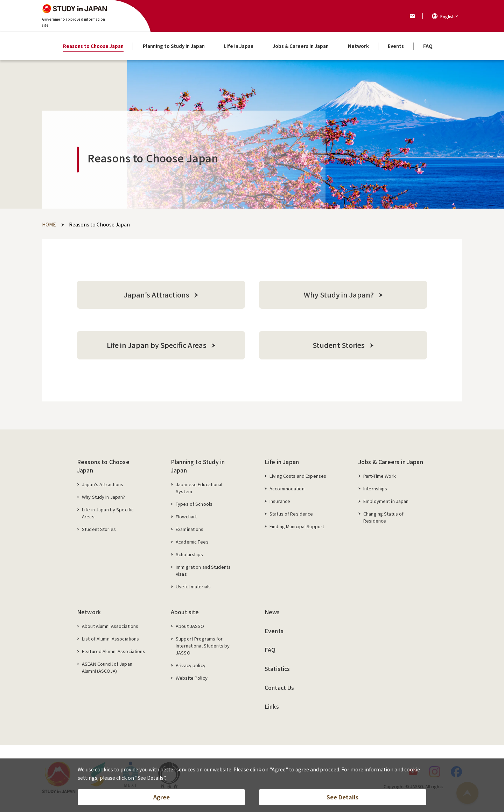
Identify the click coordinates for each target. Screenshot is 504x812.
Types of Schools (194, 504)
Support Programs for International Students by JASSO (203, 646)
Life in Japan (282, 462)
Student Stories (99, 529)
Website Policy (192, 678)
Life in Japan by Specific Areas (108, 513)
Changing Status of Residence (383, 517)
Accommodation (287, 489)
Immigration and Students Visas (203, 571)
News (272, 612)
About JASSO (190, 626)
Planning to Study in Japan (198, 466)
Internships (375, 489)
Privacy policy (191, 666)
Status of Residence (291, 514)
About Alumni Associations (110, 626)
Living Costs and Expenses (298, 476)
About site (185, 612)
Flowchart (186, 517)
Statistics (277, 669)
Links (272, 707)
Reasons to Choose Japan (103, 466)
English (447, 16)
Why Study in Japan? (103, 497)
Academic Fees (192, 542)
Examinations (190, 529)
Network (89, 612)
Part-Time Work (380, 476)
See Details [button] (342, 797)
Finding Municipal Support (297, 527)
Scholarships (190, 555)
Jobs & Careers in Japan (391, 462)
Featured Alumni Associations (114, 652)
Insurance (280, 501)
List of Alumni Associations (111, 639)
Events (274, 631)
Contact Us (279, 688)
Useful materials (193, 587)
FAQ (270, 650)
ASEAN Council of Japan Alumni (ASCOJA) (107, 668)
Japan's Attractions (103, 485)
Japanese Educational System (199, 488)
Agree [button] (162, 797)
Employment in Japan (386, 501)
